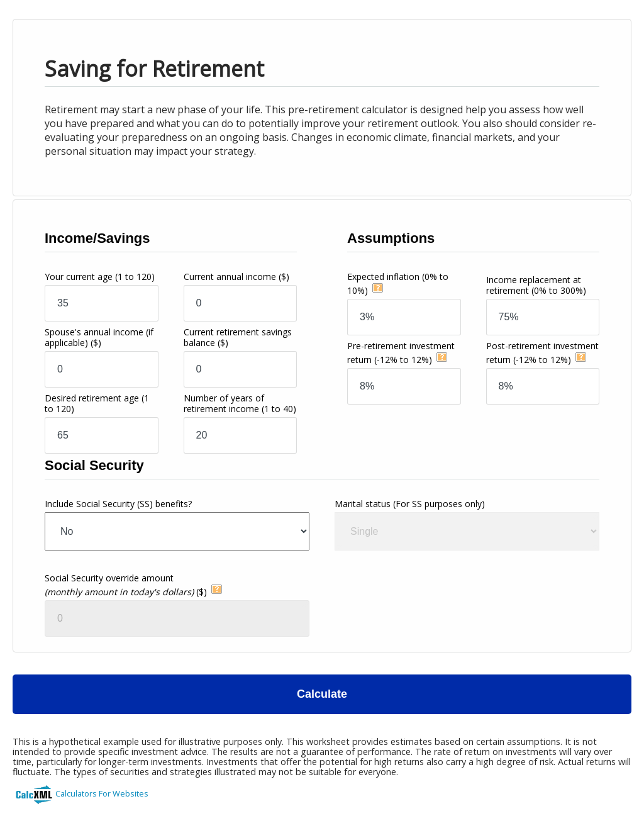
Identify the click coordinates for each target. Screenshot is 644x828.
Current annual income (236, 277)
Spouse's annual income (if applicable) (99, 337)
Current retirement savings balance (238, 337)
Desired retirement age (97, 403)
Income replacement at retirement (536, 285)
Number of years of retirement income (240, 403)
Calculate (322, 694)
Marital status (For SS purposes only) (410, 504)
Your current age (100, 277)
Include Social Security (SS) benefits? (118, 504)
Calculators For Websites (102, 793)
